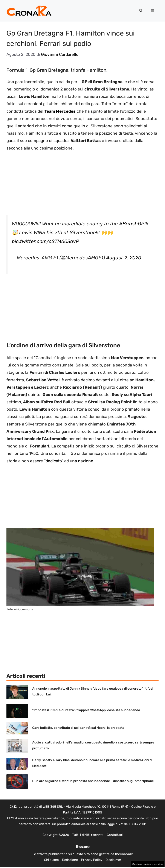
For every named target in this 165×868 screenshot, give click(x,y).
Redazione (70, 860)
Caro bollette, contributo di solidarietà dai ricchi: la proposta (78, 728)
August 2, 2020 (124, 258)
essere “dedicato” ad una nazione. (62, 461)
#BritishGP (132, 224)
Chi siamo (51, 860)
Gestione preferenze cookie (147, 864)
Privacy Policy (92, 860)
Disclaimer (113, 860)
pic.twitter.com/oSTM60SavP (45, 241)
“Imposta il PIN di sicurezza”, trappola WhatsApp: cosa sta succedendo (86, 710)
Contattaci (115, 835)
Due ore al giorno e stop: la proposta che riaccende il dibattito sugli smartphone (93, 781)
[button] (141, 11)
